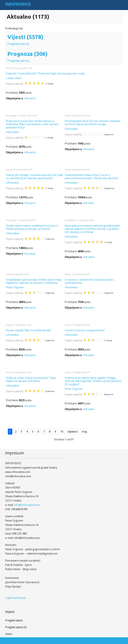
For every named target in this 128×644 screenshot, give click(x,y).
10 (62, 432)
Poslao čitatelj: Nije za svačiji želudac (28, 330)
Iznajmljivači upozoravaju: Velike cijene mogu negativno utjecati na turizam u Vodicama (34, 281)
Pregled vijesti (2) (16, 627)
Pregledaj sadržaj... (19, 44)
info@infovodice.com (27, 505)
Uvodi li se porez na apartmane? (85, 330)
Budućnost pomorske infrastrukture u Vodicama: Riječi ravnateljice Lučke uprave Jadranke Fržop (32, 124)
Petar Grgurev (15, 287)
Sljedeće (73, 432)
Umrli (9, 634)
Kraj (84, 432)
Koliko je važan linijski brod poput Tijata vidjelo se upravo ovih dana (31, 379)
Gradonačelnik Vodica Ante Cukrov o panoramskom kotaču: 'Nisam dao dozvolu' (92, 177)
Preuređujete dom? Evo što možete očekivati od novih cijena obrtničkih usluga (92, 123)
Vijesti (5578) (25, 37)
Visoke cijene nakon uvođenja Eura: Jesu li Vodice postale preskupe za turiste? (32, 227)
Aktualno (30, 98)
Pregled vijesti (14, 620)
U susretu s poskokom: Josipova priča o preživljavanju (89, 281)
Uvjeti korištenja (15, 598)
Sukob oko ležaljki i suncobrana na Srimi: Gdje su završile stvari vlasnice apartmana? (34, 177)
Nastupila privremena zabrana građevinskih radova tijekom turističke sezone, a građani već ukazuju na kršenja (92, 229)
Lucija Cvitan (14, 78)
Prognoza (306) (27, 54)
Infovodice (12, 132)
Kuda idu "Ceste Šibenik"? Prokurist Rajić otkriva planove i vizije (45, 73)
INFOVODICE (18, 4)
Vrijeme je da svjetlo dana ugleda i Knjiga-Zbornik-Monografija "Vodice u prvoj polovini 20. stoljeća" (93, 381)
